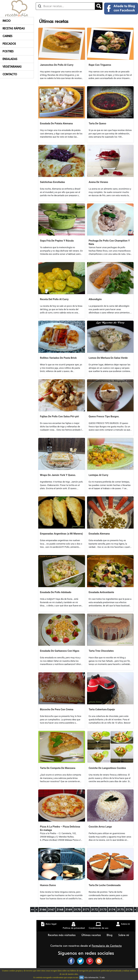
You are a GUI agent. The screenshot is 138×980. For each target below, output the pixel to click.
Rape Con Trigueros (100, 65)
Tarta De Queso (98, 123)
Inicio (7, 21)
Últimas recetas (92, 935)
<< (32, 910)
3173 (103, 910)
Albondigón (95, 299)
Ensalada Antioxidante (101, 592)
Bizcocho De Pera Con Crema (57, 709)
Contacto (10, 74)
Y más (102, 977)
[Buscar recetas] (65, 6)
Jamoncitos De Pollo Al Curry (57, 65)
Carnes (7, 36)
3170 (77, 910)
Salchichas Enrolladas (52, 182)
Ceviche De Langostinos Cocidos (107, 768)
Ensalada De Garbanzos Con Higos (60, 651)
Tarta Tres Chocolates (101, 651)
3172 (95, 910)
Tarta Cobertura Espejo (102, 709)
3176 (129, 910)
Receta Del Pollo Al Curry (54, 299)
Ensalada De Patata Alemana (56, 123)
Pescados (9, 44)
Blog (110, 935)
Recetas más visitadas (62, 935)
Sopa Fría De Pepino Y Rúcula (57, 241)
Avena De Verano (98, 182)
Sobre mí (124, 935)
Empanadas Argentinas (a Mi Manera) (61, 534)
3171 (86, 910)
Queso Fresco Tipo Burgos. (104, 416)
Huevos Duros (48, 885)
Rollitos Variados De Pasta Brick (58, 358)
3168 (60, 910)
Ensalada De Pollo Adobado (56, 592)
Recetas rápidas (14, 29)
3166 (43, 910)
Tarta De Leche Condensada (105, 885)
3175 (120, 910)
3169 (69, 910)
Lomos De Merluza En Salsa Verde (108, 358)
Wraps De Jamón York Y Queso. (58, 475)
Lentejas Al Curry (99, 475)
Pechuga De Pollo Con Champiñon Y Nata (109, 242)
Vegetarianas (12, 67)
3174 (112, 910)
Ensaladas (10, 59)
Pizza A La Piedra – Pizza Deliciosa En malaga (60, 828)
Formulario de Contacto (107, 946)
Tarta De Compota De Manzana (58, 768)
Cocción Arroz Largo (100, 827)
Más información (91, 977)
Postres (8, 51)
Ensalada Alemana (99, 534)
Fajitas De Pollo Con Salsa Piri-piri (59, 416)
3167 (51, 910)
